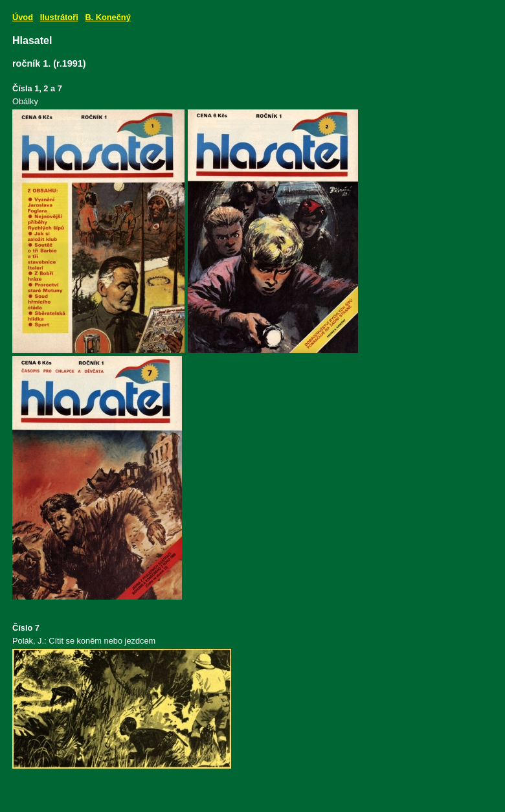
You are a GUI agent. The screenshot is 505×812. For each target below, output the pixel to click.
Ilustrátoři (59, 17)
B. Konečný (107, 17)
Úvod (23, 17)
